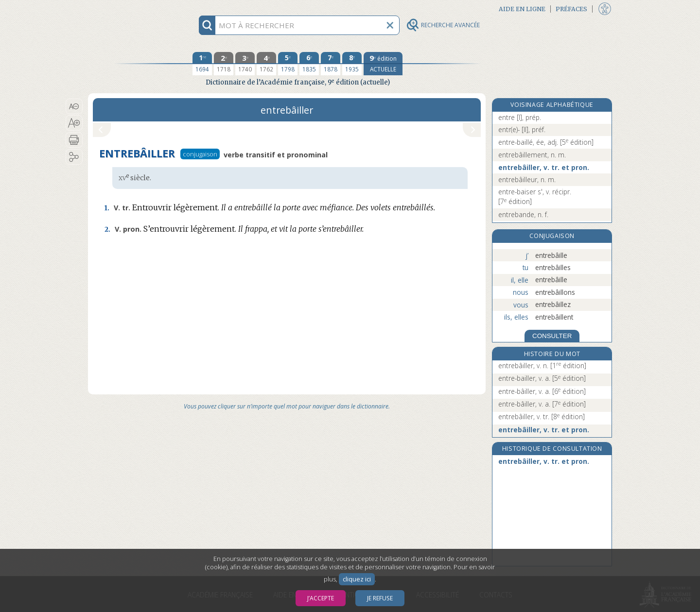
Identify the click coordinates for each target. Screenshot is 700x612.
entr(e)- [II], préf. (522, 129)
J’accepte (321, 598)
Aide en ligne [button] (522, 9)
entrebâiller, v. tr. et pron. (544, 167)
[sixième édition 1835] (309, 64)
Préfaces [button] (571, 9)
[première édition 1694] (202, 64)
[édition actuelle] (383, 64)
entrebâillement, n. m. (532, 155)
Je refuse (380, 598)
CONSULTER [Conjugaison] (552, 336)
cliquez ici (357, 579)
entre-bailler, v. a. (542, 378)
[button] (74, 106)
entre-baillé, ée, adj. (546, 142)
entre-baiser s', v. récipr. (535, 196)
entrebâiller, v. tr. (542, 416)
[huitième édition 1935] (352, 64)
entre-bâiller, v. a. (542, 391)
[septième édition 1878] (331, 64)
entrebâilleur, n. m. (527, 179)
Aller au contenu (126, 8)
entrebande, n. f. (523, 214)
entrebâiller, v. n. (542, 365)
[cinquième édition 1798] (288, 64)
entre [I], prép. (520, 117)
